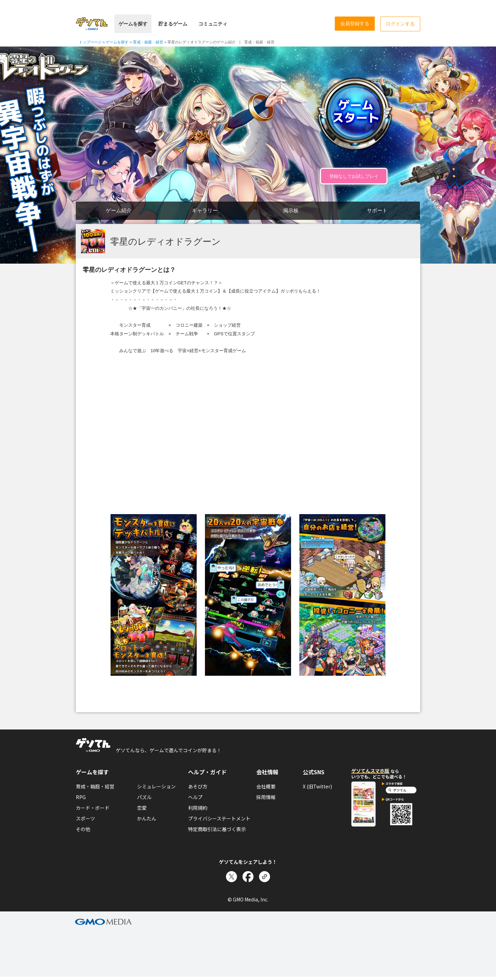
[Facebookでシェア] (248, 877)
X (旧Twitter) (317, 786)
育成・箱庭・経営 (95, 786)
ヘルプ (195, 797)
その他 (83, 829)
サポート (377, 210)
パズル (144, 797)
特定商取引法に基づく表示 (217, 829)
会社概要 (266, 786)
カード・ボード (93, 808)
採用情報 (266, 797)
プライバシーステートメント (219, 818)
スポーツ (85, 818)
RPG (81, 797)
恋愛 (142, 808)
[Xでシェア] (231, 877)
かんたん (147, 818)
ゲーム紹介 (119, 210)
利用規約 (198, 808)
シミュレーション (156, 786)
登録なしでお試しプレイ (354, 176)
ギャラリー (205, 210)
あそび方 (198, 786)
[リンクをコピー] (265, 877)
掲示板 (291, 210)
